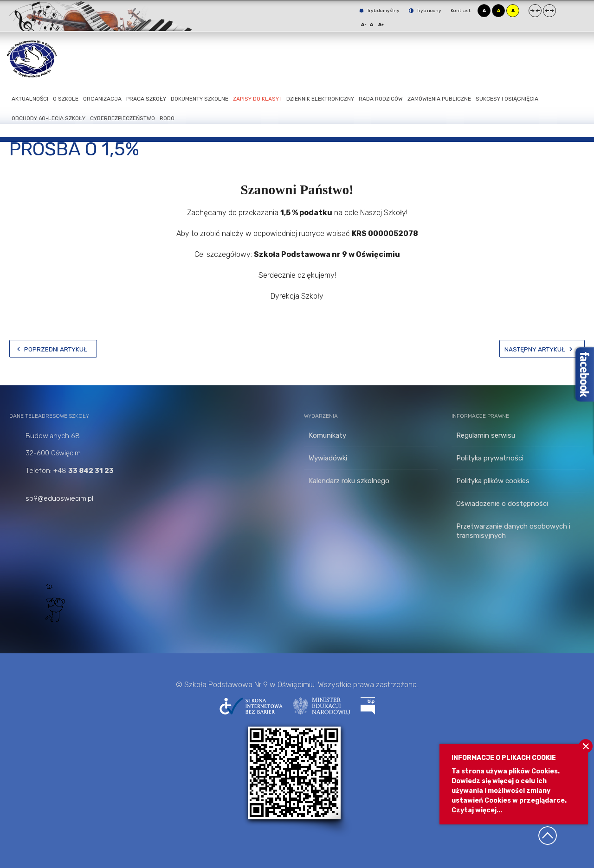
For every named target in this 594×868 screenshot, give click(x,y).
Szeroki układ (549, 11)
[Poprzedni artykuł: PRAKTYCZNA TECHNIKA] (53, 349)
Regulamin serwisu (486, 435)
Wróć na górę (548, 836)
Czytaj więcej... (477, 810)
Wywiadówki (328, 458)
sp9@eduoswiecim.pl (59, 498)
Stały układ (535, 11)
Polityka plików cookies (493, 481)
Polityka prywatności (490, 458)
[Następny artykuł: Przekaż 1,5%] (542, 349)
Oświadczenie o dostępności (502, 504)
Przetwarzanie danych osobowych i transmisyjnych (513, 531)
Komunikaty (327, 435)
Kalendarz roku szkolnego (349, 481)
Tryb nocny (425, 11)
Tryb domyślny (379, 11)
